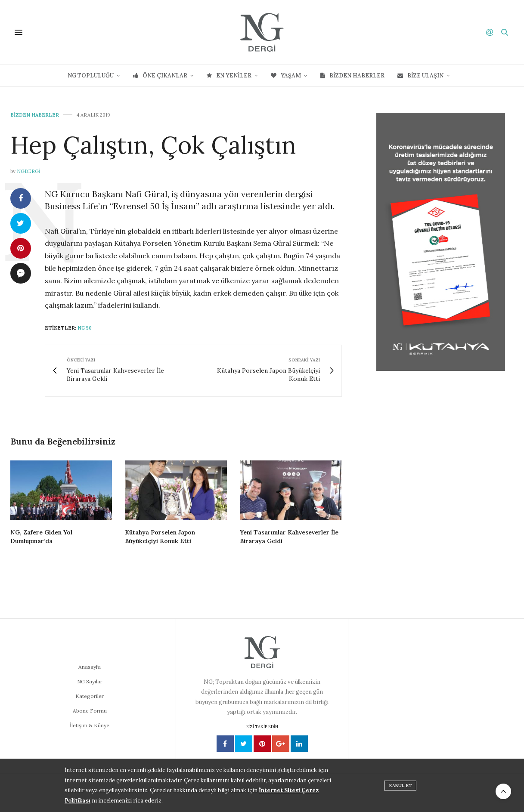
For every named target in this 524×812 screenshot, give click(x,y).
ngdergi (29, 171)
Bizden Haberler (352, 76)
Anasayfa (90, 667)
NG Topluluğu (91, 76)
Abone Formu (90, 711)
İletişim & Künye (90, 725)
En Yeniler (229, 76)
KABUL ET (400, 786)
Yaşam (286, 76)
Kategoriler (90, 696)
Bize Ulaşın (420, 76)
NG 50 (85, 328)
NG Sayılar (90, 681)
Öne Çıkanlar (160, 76)
